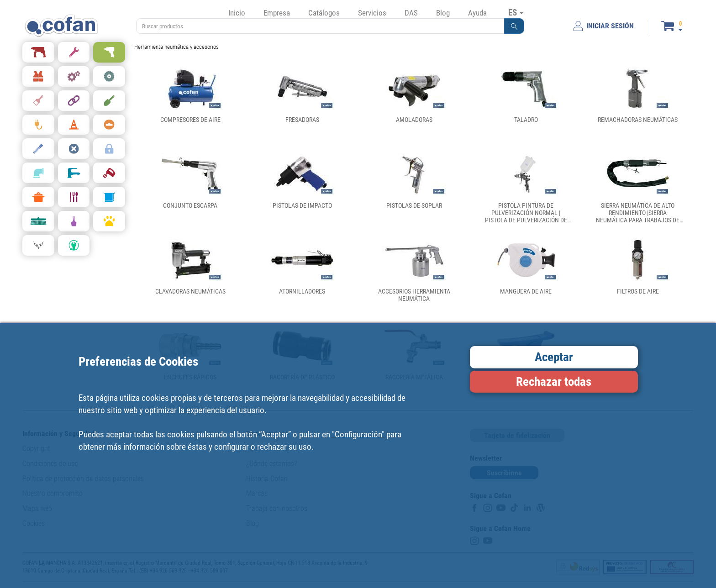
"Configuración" (358, 434)
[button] (514, 26)
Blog (443, 13)
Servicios (372, 13)
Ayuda (477, 13)
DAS (411, 13)
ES (516, 12)
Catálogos (324, 13)
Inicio (237, 13)
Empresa (277, 13)
